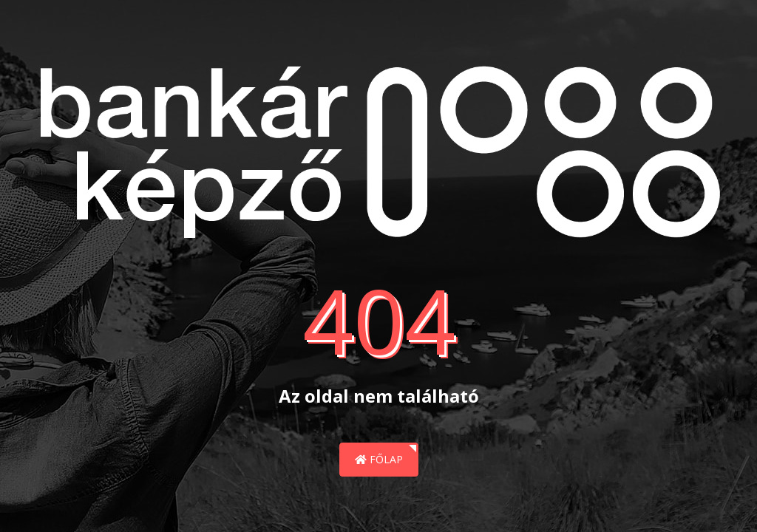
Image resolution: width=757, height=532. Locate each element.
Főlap (379, 459)
